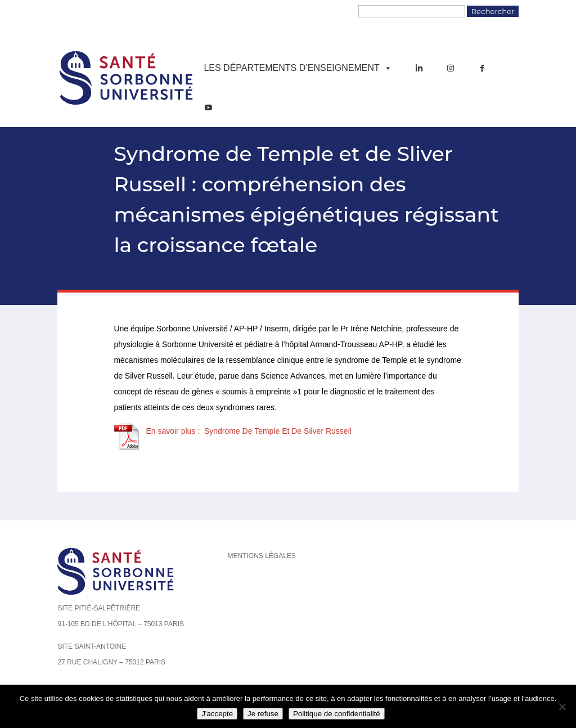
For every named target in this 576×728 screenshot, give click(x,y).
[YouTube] (208, 107)
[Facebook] (482, 68)
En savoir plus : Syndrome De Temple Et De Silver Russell (248, 431)
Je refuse (263, 714)
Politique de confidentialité (337, 714)
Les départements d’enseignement (298, 68)
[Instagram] (451, 68)
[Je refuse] (562, 707)
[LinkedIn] (419, 68)
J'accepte (217, 714)
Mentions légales (261, 556)
